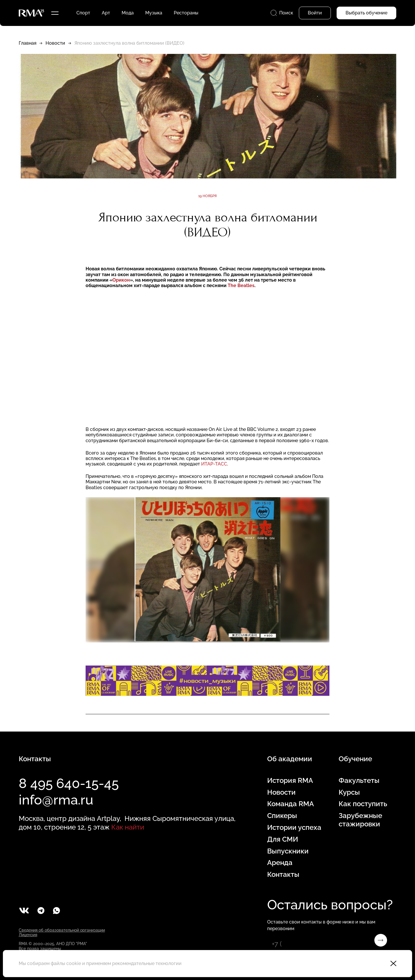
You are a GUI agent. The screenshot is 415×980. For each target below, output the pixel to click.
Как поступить (363, 804)
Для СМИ (283, 839)
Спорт (83, 13)
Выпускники (288, 851)
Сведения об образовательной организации (62, 930)
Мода (128, 13)
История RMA (290, 781)
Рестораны (186, 13)
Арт (106, 13)
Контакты (283, 875)
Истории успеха (294, 828)
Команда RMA (290, 804)
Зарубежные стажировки (360, 820)
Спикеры (282, 816)
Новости (55, 43)
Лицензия (28, 935)
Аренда (280, 863)
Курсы (349, 792)
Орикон (121, 280)
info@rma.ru (56, 800)
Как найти (128, 827)
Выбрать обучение (366, 13)
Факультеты (359, 781)
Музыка (154, 13)
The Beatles (241, 285)
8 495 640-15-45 (69, 783)
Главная (28, 43)
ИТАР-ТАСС (214, 464)
